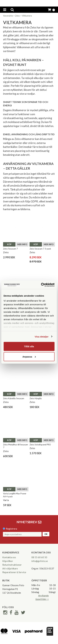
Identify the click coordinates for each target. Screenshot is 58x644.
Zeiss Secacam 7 (10, 249)
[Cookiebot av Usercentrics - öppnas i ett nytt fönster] (41, 285)
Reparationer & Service (14, 572)
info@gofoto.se (40, 561)
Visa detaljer (42, 336)
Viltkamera (27, 16)
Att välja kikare (10, 568)
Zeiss (17, 16)
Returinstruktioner (12, 565)
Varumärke (8, 16)
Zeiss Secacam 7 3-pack (40, 249)
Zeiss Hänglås (36, 398)
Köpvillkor (8, 561)
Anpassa (29, 357)
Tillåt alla (29, 346)
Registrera (11, 529)
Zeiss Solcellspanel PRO (40, 445)
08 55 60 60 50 (39, 557)
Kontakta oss (9, 557)
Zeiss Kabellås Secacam (14, 398)
